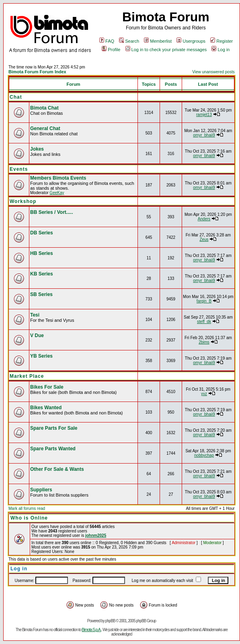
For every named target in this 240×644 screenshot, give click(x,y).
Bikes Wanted (46, 408)
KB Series (42, 274)
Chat (16, 97)
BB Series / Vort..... (51, 212)
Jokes (37, 149)
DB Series (42, 233)
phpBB (110, 621)
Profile (111, 50)
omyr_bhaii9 (204, 135)
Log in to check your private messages (166, 50)
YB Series (41, 356)
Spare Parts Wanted (53, 449)
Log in (221, 50)
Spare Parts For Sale (54, 428)
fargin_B (204, 301)
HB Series (42, 253)
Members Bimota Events (58, 178)
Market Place (27, 376)
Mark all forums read (27, 508)
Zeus (204, 239)
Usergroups (191, 41)
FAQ (107, 41)
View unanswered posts (213, 72)
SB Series (41, 294)
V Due (37, 335)
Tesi (35, 315)
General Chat (45, 128)
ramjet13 (204, 115)
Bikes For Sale (47, 387)
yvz (204, 394)
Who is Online (29, 518)
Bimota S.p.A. (91, 630)
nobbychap (204, 455)
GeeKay (57, 193)
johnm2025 (96, 535)
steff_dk (204, 322)
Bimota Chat (44, 108)
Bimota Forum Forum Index (37, 72)
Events (19, 169)
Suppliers (41, 490)
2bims (204, 342)
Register (222, 41)
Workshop (23, 201)
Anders (204, 219)
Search (129, 41)
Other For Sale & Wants (57, 469)
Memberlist (158, 41)
